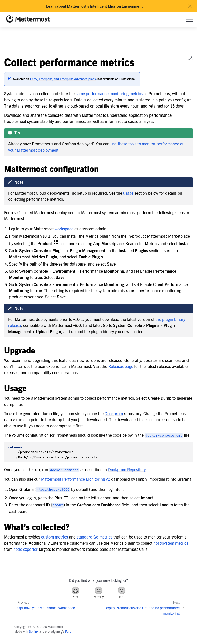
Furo (68, 631)
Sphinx (34, 631)
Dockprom (114, 413)
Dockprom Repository (127, 469)
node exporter (26, 549)
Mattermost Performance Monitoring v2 (76, 479)
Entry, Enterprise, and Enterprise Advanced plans (63, 79)
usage (128, 193)
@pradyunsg (54, 631)
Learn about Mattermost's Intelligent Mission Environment (94, 6)
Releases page (121, 366)
